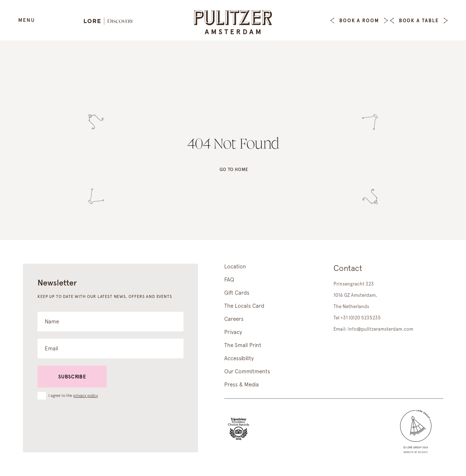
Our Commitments (247, 371)
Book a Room (359, 21)
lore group (414, 447)
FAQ (229, 280)
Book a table (419, 21)
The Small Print (243, 345)
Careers (234, 319)
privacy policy (86, 396)
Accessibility (239, 358)
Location (235, 267)
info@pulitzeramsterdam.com (380, 329)
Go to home (234, 172)
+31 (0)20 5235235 (361, 318)
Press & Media (242, 385)
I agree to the (73, 396)
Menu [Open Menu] (27, 20)
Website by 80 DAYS (416, 452)
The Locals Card (244, 306)
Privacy (233, 332)
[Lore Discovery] (112, 22)
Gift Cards (237, 293)
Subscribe (72, 377)
